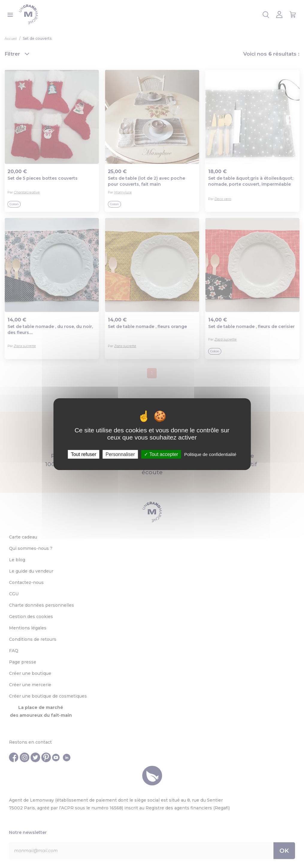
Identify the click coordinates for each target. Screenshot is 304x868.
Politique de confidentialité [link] (210, 454)
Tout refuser (84, 454)
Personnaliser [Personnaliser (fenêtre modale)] (120, 454)
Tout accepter (161, 454)
